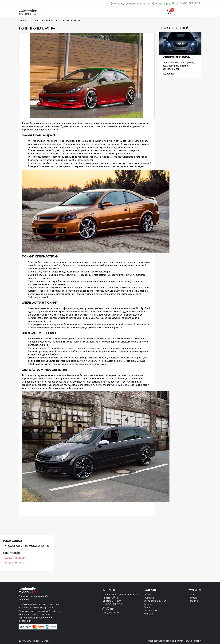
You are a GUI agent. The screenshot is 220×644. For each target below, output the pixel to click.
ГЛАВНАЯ (23, 21)
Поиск (147, 607)
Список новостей (43, 21)
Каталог (75, 12)
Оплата (100, 12)
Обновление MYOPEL (176, 57)
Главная (62, 12)
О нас (192, 595)
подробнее (168, 74)
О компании (115, 12)
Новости (146, 12)
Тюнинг (88, 12)
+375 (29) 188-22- (29, 563)
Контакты (131, 12)
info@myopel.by (111, 612)
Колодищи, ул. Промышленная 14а (132, 4)
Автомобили (150, 610)
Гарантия (194, 601)
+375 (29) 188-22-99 (30, 558)
